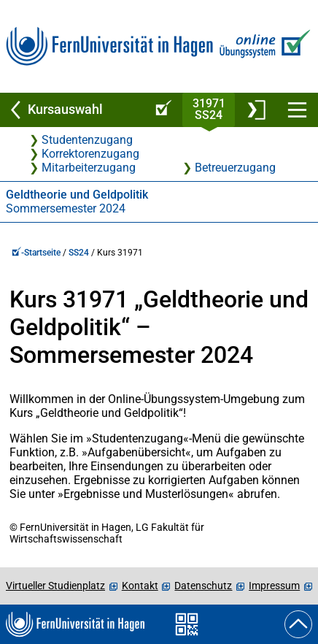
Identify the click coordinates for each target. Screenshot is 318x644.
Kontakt (140, 586)
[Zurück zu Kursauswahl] (71, 110)
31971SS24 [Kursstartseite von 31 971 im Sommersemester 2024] (209, 109)
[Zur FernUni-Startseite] (109, 46)
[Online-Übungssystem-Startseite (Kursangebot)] (161, 110)
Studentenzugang (87, 140)
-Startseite (36, 253)
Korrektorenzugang (90, 154)
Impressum (274, 586)
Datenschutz (203, 586)
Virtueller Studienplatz (55, 586)
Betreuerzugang (235, 168)
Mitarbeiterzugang (89, 168)
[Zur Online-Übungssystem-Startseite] (263, 46)
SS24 (79, 253)
